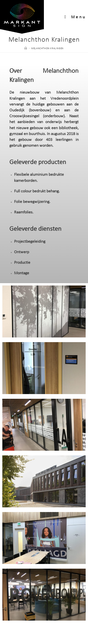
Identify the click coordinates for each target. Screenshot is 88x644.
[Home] (26, 49)
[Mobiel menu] (75, 17)
